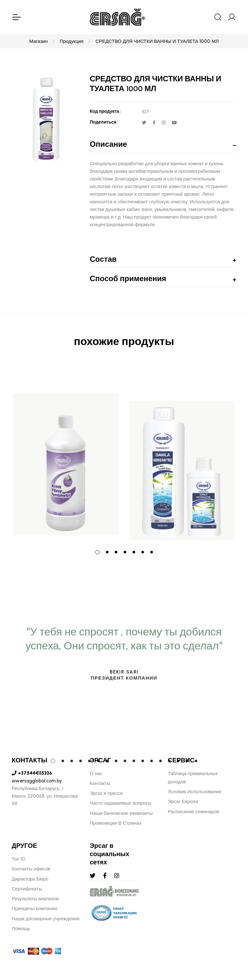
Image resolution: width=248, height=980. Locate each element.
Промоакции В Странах (116, 823)
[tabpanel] (66, 452)
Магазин (38, 41)
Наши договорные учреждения (46, 919)
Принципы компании (34, 909)
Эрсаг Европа (183, 801)
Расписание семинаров (194, 812)
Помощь (21, 929)
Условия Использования (195, 792)
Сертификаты (27, 889)
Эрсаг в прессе (106, 793)
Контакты (100, 783)
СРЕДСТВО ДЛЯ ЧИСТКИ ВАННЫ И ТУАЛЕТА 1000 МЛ (157, 41)
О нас (96, 774)
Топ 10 (18, 859)
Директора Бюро (30, 879)
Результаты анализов (35, 899)
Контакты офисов (31, 869)
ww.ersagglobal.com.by (37, 781)
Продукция (72, 41)
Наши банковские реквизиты (121, 813)
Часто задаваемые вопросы (121, 803)
